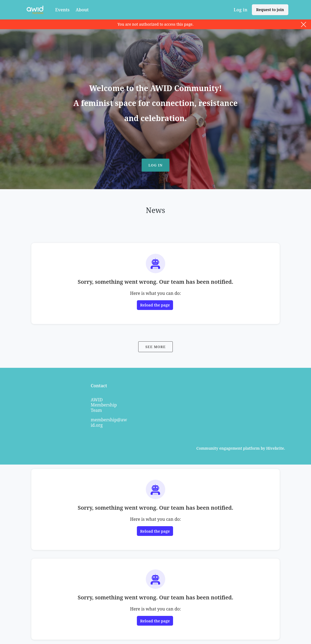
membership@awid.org (109, 422)
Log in (240, 10)
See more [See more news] (155, 347)
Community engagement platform (228, 448)
